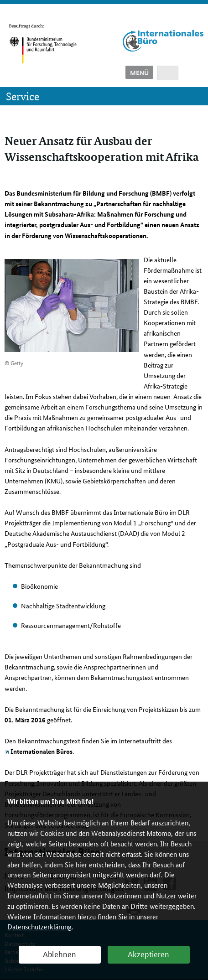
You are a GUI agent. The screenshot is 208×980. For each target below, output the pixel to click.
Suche (168, 73)
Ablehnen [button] (60, 954)
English (193, 73)
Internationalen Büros (42, 751)
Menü (139, 73)
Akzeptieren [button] (148, 954)
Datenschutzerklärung (39, 926)
